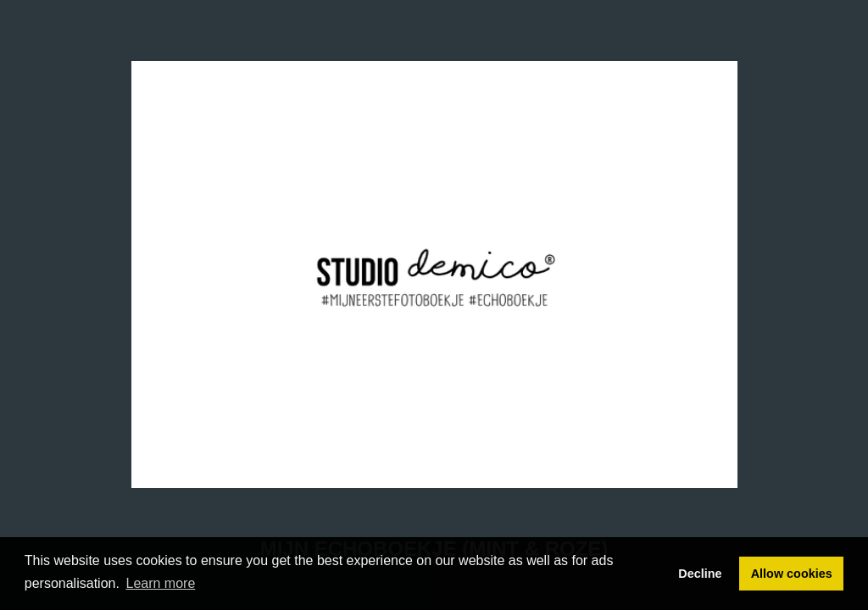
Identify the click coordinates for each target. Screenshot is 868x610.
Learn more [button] (161, 583)
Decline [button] (700, 574)
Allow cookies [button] (792, 574)
